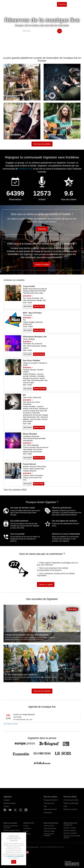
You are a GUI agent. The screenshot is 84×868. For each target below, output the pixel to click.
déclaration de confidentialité (15, 856)
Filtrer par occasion (70, 809)
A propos (7, 800)
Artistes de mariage (49, 831)
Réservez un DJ (29, 823)
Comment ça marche (71, 800)
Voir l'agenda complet (11, 724)
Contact (6, 806)
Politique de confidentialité (29, 847)
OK (14, 862)
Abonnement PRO (50, 809)
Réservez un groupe (10, 823)
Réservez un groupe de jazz (11, 830)
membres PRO (26, 169)
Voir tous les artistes (42, 144)
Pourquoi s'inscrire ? (51, 800)
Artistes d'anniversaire (50, 828)
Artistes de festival (49, 826)
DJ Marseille (27, 828)
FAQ (45, 806)
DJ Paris (26, 826)
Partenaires (48, 813)
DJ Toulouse (27, 834)
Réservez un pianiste (70, 830)
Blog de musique (10, 803)
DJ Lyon (26, 831)
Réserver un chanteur (70, 828)
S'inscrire (62, 4)
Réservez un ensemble (70, 833)
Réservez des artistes (51, 823)
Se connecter (74, 4)
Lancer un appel (42, 264)
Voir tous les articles (42, 691)
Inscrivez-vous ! (49, 803)
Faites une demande (71, 803)
